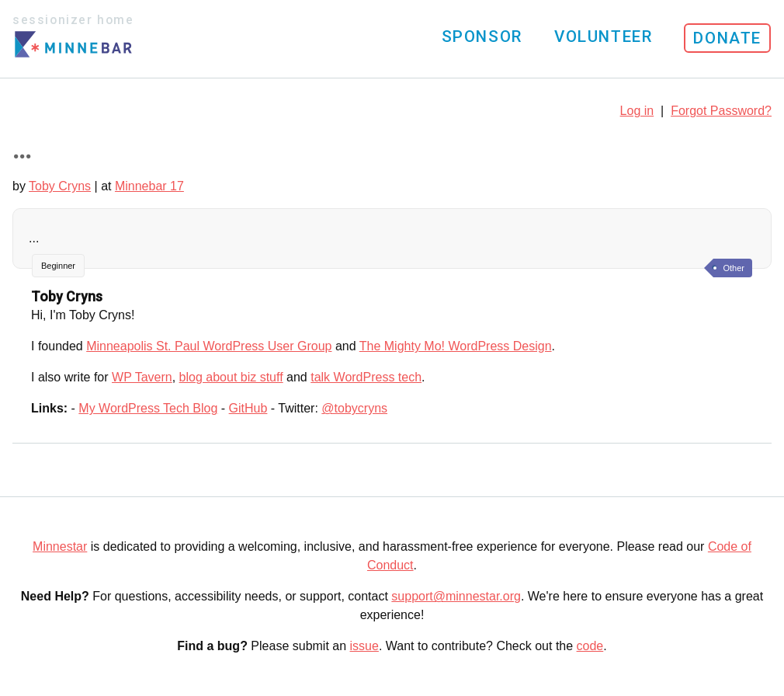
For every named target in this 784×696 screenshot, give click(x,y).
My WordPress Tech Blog (148, 408)
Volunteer (603, 37)
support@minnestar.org (456, 596)
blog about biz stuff (231, 377)
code (590, 646)
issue (364, 646)
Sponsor (482, 37)
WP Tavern (142, 377)
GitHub (248, 408)
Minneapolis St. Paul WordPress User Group (209, 346)
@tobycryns (354, 408)
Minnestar (60, 546)
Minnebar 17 (149, 186)
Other (734, 268)
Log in (637, 111)
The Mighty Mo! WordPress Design (456, 346)
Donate (727, 38)
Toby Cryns (60, 186)
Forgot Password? (721, 111)
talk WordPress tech (366, 377)
